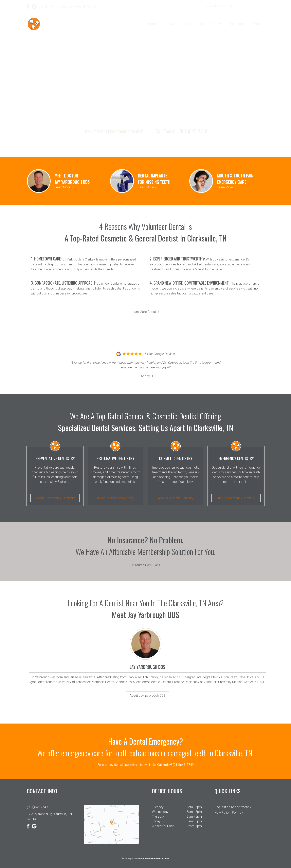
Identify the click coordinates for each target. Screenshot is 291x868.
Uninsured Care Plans (145, 565)
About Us (171, 24)
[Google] (34, 7)
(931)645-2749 (252, 6)
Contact (259, 24)
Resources (238, 24)
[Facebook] (28, 7)
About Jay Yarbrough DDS (147, 696)
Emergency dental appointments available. (146, 765)
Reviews (217, 24)
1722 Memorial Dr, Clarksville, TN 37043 (49, 817)
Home (152, 24)
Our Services (194, 24)
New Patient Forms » (229, 813)
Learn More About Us (146, 312)
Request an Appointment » (233, 807)
